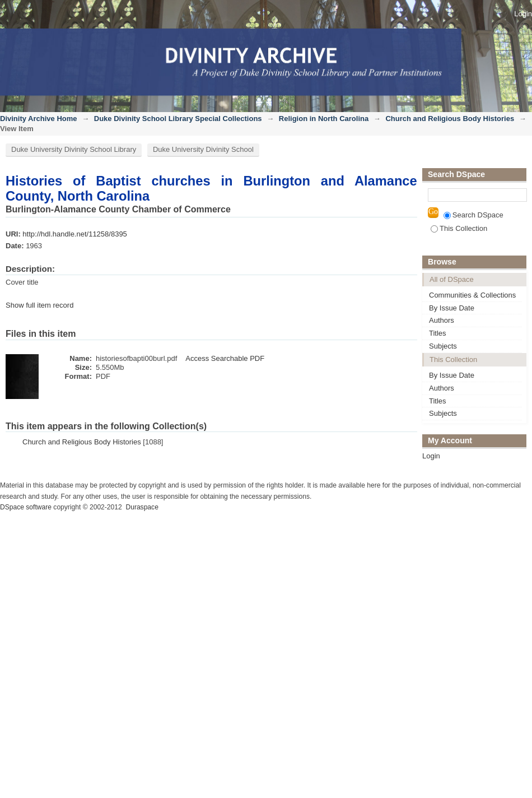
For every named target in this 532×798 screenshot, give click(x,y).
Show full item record (39, 305)
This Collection (459, 228)
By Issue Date (452, 308)
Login (523, 14)
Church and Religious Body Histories (450, 119)
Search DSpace (473, 215)
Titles (438, 333)
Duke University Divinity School (203, 149)
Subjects (443, 346)
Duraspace (142, 507)
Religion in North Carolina (324, 119)
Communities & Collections (472, 295)
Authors (442, 320)
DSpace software (26, 507)
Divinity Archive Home (39, 119)
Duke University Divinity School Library (74, 149)
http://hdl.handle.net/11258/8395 (75, 234)
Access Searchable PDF (225, 358)
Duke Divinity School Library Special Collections (178, 119)
